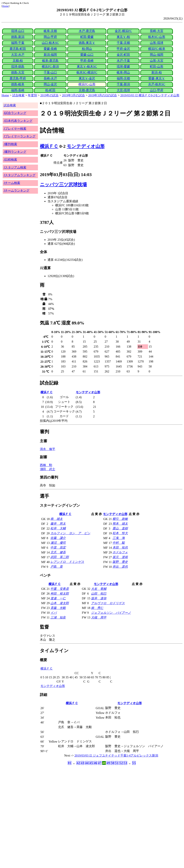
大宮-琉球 (123, 90)
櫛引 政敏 (120, 519)
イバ (53, 613)
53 (125, 763)
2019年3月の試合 (73, 95)
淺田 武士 (48, 469)
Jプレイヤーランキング (20, 136)
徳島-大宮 (18, 72)
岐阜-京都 (50, 31)
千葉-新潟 (123, 84)
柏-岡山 (87, 49)
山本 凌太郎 (60, 603)
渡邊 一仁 (58, 598)
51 (117, 763)
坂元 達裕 (120, 557)
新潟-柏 (156, 72)
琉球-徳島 (18, 66)
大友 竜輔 (99, 589)
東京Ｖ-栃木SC (87, 66)
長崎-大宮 (156, 31)
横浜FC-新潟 (50, 66)
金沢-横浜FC (123, 31)
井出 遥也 (120, 567)
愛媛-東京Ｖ (156, 78)
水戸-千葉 (123, 61)
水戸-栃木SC (157, 84)
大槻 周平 (99, 617)
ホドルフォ (120, 552)
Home (5, 6)
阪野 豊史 (120, 562)
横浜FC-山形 (87, 84)
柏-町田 (50, 90)
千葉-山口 (50, 72)
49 (108, 763)
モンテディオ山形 (86, 146)
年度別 (32, 95)
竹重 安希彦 (60, 589)
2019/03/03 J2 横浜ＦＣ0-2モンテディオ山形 (150, 95)
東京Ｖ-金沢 (87, 78)
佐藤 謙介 (58, 538)
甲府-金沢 (123, 49)
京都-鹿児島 (87, 90)
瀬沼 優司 (58, 543)
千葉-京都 (123, 43)
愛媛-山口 (87, 55)
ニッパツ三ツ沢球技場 (63, 184)
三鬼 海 (119, 538)
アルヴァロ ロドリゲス (108, 603)
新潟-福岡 (50, 55)
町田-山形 (156, 66)
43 (82, 763)
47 (100, 763)
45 (91, 763)
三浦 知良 (58, 617)
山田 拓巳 (99, 594)
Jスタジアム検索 (15, 167)
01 (70, 763)
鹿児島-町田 (18, 49)
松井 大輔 (58, 528)
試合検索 (18, 95)
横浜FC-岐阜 (157, 49)
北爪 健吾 (58, 552)
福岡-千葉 (18, 43)
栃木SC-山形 (157, 37)
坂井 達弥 (99, 598)
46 (95, 763)
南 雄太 (57, 519)
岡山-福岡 (156, 55)
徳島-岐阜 (18, 84)
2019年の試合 (49, 95)
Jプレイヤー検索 (15, 129)
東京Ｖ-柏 (123, 37)
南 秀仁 (97, 608)
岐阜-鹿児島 (50, 61)
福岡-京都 (123, 78)
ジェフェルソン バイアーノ (111, 613)
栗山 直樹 (120, 528)
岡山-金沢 (50, 84)
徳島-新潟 (18, 37)
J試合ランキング (15, 113)
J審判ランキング (15, 152)
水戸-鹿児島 (87, 31)
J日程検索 (10, 160)
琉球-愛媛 (123, 66)
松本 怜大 (120, 533)
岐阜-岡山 (123, 72)
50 (113, 763)
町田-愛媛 (87, 37)
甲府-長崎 (87, 61)
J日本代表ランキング (18, 121)
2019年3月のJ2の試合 (103, 95)
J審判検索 (10, 144)
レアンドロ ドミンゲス (67, 562)
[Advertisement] (74, 796)
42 (78, 763)
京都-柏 (18, 61)
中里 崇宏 (58, 547)
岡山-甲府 (50, 37)
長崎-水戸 (50, 78)
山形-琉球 (156, 43)
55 (134, 763)
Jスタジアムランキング (20, 175)
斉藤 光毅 (58, 608)
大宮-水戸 (18, 55)
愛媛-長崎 (50, 49)
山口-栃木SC (50, 43)
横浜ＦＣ (49, 146)
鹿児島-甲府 (18, 78)
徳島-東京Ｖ (87, 43)
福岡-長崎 (18, 90)
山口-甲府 (156, 90)
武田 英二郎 (60, 557)
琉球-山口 (18, 31)
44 (87, 763)
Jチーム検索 (12, 183)
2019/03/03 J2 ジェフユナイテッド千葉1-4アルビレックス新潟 (116, 755)
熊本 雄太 (120, 524)
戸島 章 (57, 567)
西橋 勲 (46, 465)
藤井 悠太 (58, 524)
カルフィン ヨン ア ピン (70, 533)
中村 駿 (119, 543)
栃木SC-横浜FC (87, 72)
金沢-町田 (123, 55)
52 (121, 763)
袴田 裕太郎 (60, 594)
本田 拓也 (120, 547)
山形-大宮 (156, 61)
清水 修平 (48, 449)
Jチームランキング (16, 191)
